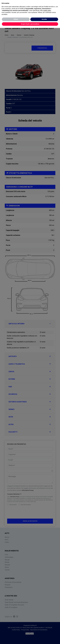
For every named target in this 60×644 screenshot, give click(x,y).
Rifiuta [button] (16, 19)
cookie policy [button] (47, 10)
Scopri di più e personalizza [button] (30, 24)
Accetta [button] (44, 19)
